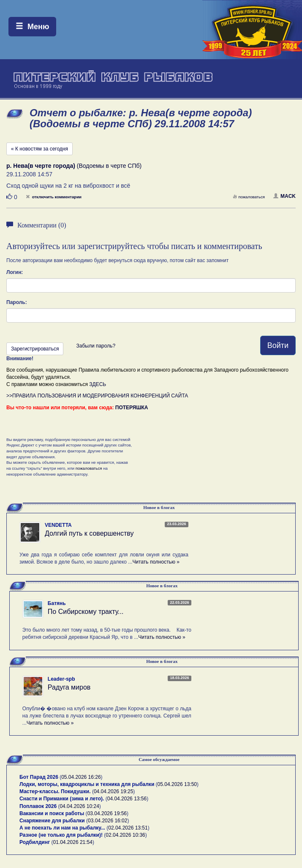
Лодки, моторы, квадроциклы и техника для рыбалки (87, 784)
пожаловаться (249, 197)
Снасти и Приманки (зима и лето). (62, 799)
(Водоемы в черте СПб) (74, 166)
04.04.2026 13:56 (127, 799)
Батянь (57, 603)
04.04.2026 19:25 (113, 791)
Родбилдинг (35, 842)
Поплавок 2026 (38, 806)
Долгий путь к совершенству (89, 533)
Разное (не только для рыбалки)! (61, 835)
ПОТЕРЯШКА (132, 408)
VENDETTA (58, 525)
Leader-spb (61, 679)
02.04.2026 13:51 (128, 828)
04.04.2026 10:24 (79, 806)
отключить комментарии (54, 197)
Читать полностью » (156, 562)
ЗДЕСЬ (98, 384)
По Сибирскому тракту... (86, 612)
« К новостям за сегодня (39, 149)
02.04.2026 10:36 (125, 835)
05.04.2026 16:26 (81, 777)
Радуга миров (69, 687)
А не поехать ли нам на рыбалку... (62, 828)
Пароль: (17, 302)
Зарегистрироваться (35, 349)
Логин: (15, 272)
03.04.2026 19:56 (107, 813)
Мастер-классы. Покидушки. (55, 791)
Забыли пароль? (96, 346)
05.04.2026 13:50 (177, 784)
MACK (284, 196)
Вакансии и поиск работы (52, 813)
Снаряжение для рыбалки (52, 821)
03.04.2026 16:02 (107, 821)
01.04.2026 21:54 (73, 842)
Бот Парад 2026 (39, 777)
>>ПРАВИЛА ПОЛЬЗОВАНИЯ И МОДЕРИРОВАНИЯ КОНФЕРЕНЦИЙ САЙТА (97, 396)
